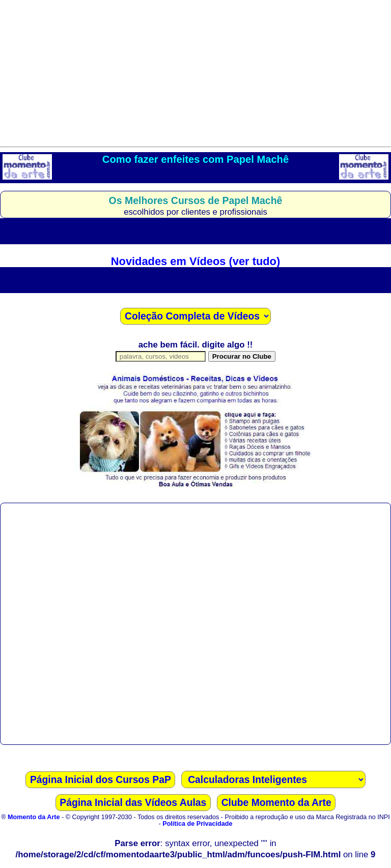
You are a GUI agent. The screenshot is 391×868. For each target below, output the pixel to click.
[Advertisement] (195, 71)
